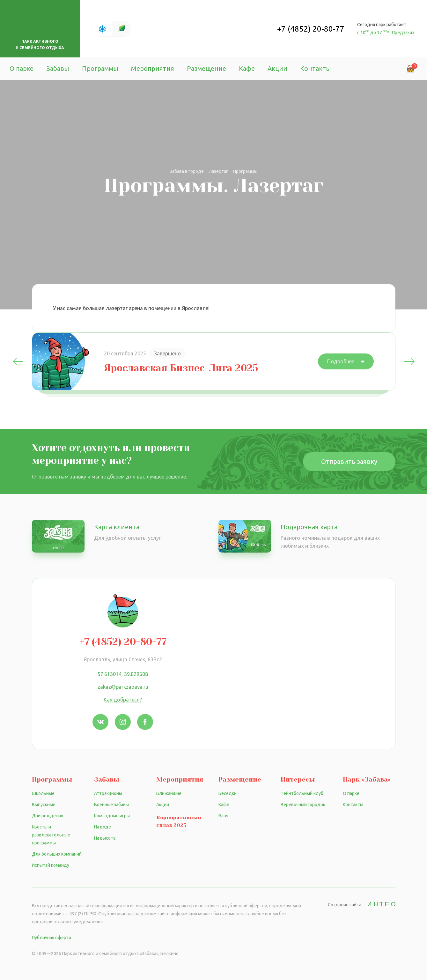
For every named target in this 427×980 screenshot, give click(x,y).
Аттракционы (108, 793)
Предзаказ (403, 33)
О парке (22, 68)
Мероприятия (153, 68)
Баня (223, 816)
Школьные (43, 793)
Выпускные (44, 805)
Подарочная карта (309, 527)
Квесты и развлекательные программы (51, 835)
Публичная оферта (52, 938)
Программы (100, 68)
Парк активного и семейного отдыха (40, 45)
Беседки (228, 793)
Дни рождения (48, 816)
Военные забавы (111, 805)
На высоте (105, 838)
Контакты (316, 68)
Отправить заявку (349, 461)
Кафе (247, 68)
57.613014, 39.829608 (123, 674)
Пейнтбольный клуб (302, 793)
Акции (277, 68)
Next (409, 361)
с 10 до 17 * (374, 33)
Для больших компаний (57, 854)
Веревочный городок (303, 805)
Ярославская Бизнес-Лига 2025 (181, 368)
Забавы (58, 68)
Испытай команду (51, 865)
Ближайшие (169, 793)
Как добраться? (123, 700)
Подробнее (341, 361)
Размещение (206, 68)
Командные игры (112, 816)
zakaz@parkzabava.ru (123, 687)
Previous (18, 361)
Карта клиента (117, 527)
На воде (103, 827)
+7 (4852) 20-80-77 (311, 29)
